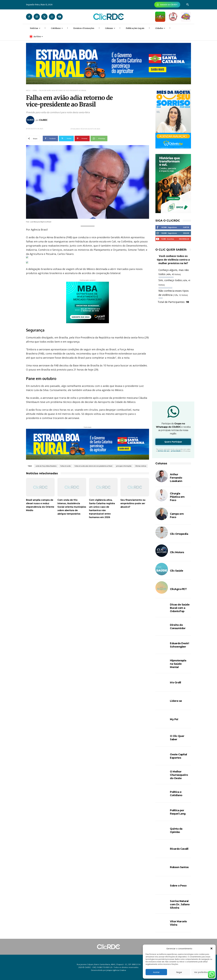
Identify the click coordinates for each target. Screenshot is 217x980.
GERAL (35, 90)
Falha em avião (66, 466)
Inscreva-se (184, 239)
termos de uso (164, 451)
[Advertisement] (88, 546)
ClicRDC (43, 120)
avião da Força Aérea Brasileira (46, 466)
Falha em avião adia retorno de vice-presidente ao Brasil (93, 466)
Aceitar (156, 972)
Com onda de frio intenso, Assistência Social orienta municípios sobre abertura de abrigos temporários (72, 507)
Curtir (186, 227)
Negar (179, 972)
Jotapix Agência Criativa (116, 970)
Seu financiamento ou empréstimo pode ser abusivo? (133, 503)
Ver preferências (202, 972)
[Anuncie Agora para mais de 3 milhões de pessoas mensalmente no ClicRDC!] (167, 5)
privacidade (176, 451)
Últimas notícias (141, 466)
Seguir (186, 233)
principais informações (124, 466)
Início (28, 90)
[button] (211, 948)
